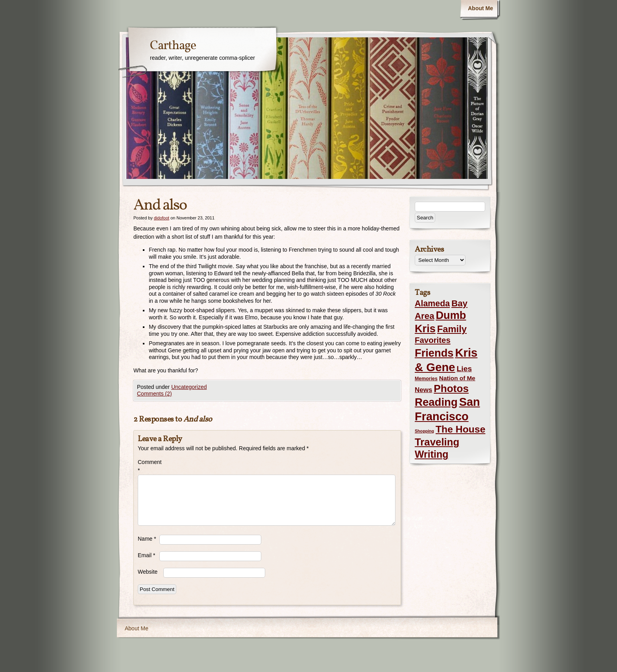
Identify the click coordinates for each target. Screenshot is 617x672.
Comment (149, 466)
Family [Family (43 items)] (452, 329)
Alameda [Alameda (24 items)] (432, 304)
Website (148, 572)
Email (146, 555)
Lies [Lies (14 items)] (465, 369)
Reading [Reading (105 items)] (436, 402)
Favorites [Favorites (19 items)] (433, 340)
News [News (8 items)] (423, 390)
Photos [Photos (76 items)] (451, 388)
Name (147, 539)
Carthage (173, 46)
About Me (480, 8)
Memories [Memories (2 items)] (426, 379)
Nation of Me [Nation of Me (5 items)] (457, 378)
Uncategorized (189, 387)
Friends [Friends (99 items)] (434, 353)
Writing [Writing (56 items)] (431, 454)
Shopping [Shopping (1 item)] (424, 431)
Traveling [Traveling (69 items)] (437, 442)
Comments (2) (154, 394)
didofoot (162, 218)
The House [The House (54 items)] (460, 429)
